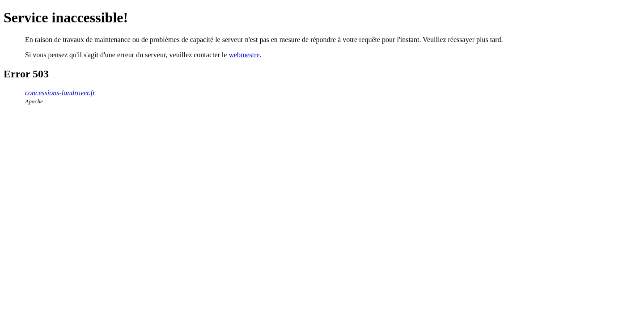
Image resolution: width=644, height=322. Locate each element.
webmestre (244, 55)
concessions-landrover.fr (60, 93)
